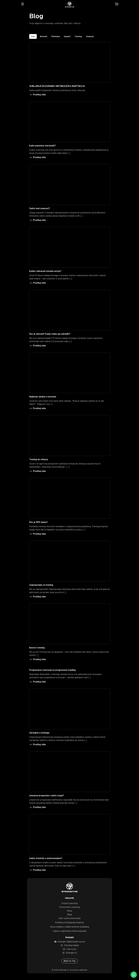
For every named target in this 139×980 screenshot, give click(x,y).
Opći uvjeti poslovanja (69, 920)
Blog (70, 916)
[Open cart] (117, 4)
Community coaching (69, 909)
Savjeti (67, 36)
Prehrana (55, 36)
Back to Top (70, 963)
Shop (70, 912)
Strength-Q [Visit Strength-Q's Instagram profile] (69, 954)
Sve (33, 36)
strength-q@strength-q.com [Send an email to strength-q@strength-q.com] (70, 943)
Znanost (90, 36)
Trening (78, 36)
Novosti (44, 36)
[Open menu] (23, 4)
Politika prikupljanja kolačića (69, 924)
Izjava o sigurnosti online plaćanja (69, 933)
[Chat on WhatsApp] (134, 975)
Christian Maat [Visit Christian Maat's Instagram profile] (70, 947)
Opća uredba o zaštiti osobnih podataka (70, 928)
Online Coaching (69, 905)
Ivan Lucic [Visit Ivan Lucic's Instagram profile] (70, 951)
